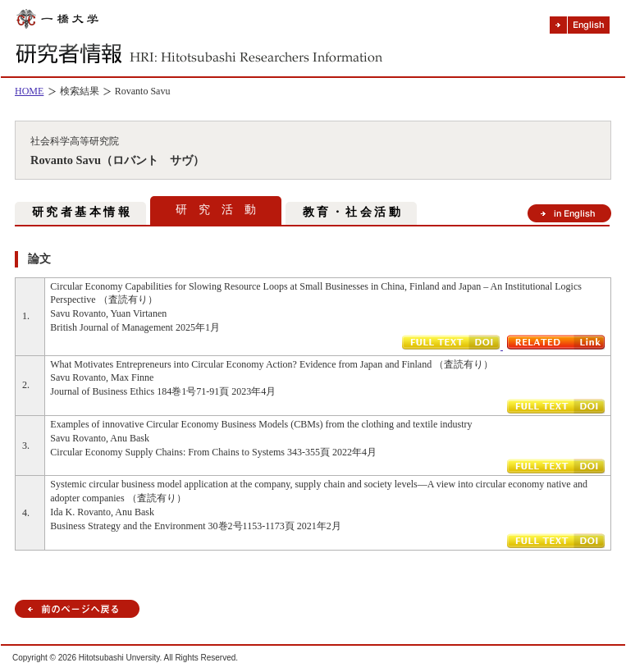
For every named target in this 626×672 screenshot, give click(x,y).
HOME (29, 91)
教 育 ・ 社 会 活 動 (352, 212)
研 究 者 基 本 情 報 (81, 212)
